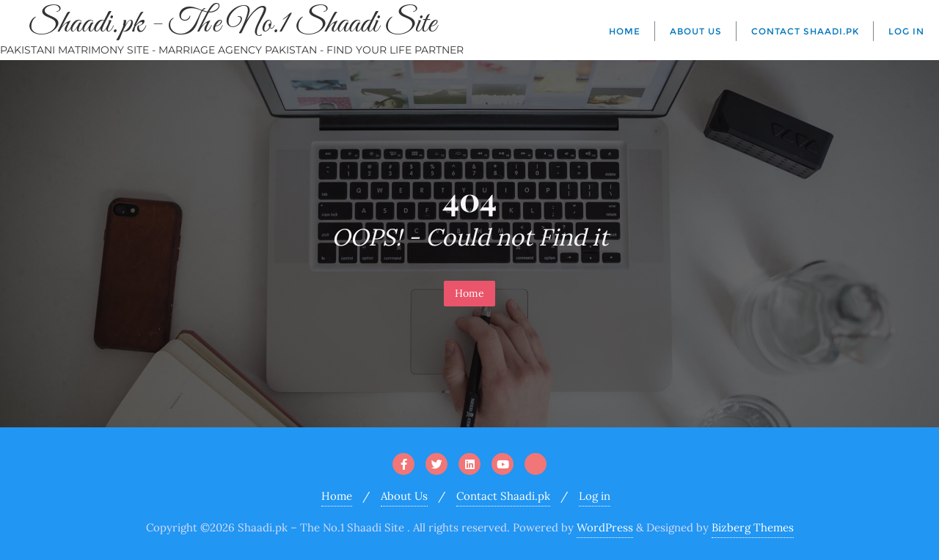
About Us (404, 496)
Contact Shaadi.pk (503, 496)
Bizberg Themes (753, 527)
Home (469, 293)
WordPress (605, 527)
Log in (595, 496)
